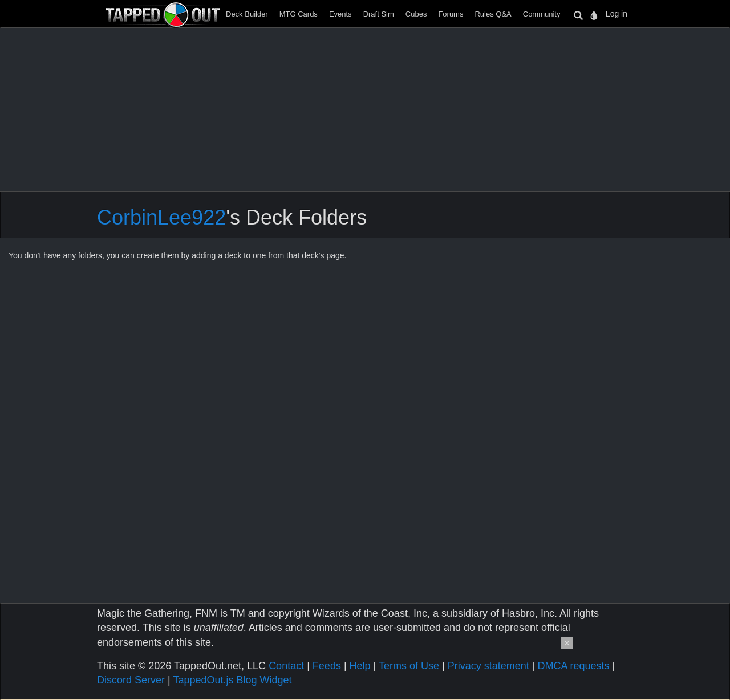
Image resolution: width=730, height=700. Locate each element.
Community (542, 14)
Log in (617, 14)
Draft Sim (379, 14)
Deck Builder (247, 14)
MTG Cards (299, 14)
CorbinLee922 (161, 217)
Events (340, 14)
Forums (451, 14)
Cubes (416, 14)
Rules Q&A (493, 14)
